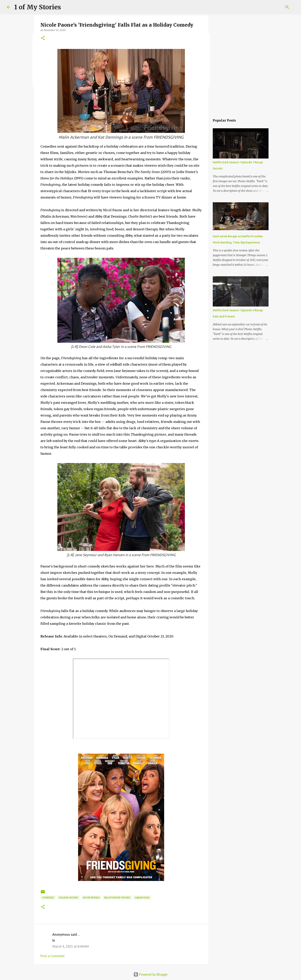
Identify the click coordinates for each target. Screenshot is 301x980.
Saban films (142, 898)
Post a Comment (52, 956)
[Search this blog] (274, 7)
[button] (43, 38)
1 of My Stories (38, 7)
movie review (91, 898)
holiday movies (69, 898)
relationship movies (117, 898)
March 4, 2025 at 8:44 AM (71, 946)
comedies (48, 898)
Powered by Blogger (151, 974)
